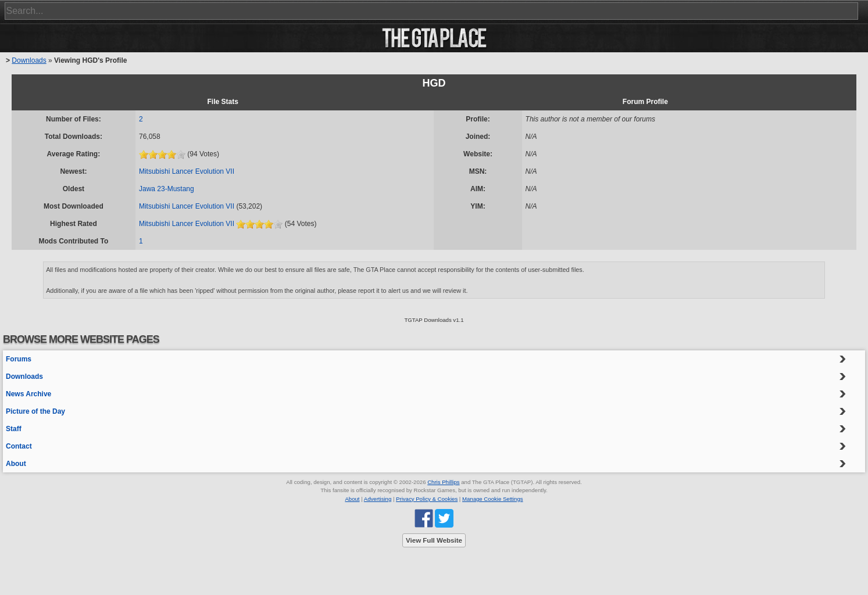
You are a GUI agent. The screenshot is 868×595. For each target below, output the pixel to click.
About (16, 464)
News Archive (28, 394)
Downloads (29, 60)
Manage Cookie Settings (493, 499)
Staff (14, 429)
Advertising (378, 499)
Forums (19, 359)
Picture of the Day (35, 411)
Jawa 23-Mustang (167, 189)
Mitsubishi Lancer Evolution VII (187, 171)
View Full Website (434, 540)
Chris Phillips (443, 482)
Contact (19, 446)
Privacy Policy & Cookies (427, 499)
